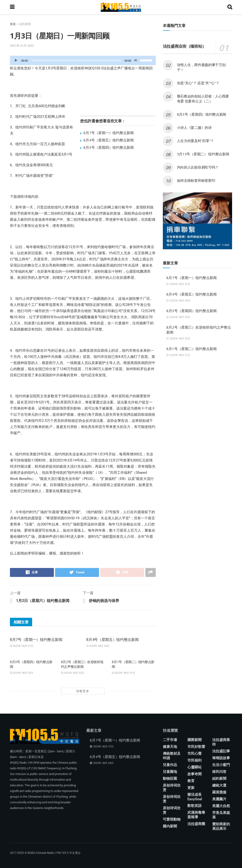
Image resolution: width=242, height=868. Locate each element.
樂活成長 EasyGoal (195, 797)
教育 (191, 781)
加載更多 (83, 691)
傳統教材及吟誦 (172, 756)
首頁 (13, 24)
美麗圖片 (219, 799)
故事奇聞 (194, 774)
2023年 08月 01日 (123, 673)
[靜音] (136, 60)
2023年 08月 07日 (22, 646)
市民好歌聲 (196, 747)
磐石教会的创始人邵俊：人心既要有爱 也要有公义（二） (203, 99)
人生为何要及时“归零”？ (195, 141)
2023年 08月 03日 (22, 673)
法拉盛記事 (221, 751)
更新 (191, 788)
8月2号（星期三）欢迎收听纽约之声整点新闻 (82, 664)
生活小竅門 (221, 765)
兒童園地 (170, 772)
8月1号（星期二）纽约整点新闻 (192, 349)
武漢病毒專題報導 (196, 815)
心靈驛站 (194, 767)
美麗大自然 (221, 806)
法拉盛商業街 (221, 742)
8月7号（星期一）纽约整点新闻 (109, 133)
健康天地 (170, 747)
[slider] (76, 60)
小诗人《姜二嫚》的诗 (194, 127)
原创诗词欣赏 (172, 788)
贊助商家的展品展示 (221, 826)
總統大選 (219, 785)
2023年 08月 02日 (73, 673)
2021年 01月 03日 (22, 46)
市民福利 (194, 760)
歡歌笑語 (194, 806)
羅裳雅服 (219, 792)
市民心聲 (194, 754)
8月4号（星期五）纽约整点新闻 (109, 140)
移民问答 (219, 772)
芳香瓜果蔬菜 (221, 815)
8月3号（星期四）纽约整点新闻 (109, 147)
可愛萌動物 (172, 819)
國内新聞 (170, 826)
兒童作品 (170, 765)
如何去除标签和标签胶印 (196, 180)
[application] (83, 60)
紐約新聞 (25, 24)
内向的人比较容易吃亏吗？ (198, 167)
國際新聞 (194, 740)
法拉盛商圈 (196, 824)
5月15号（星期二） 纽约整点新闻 (203, 154)
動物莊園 (170, 779)
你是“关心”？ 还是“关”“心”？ (198, 83)
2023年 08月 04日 (98, 646)
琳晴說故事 (221, 758)
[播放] (16, 60)
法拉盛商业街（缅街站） (184, 46)
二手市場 (170, 740)
